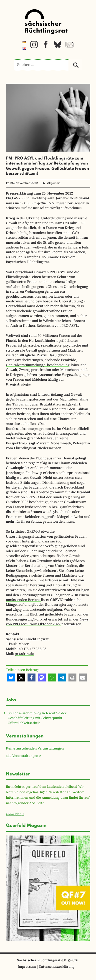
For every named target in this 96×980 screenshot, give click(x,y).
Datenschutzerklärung (57, 966)
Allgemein (54, 183)
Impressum (27, 966)
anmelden (14, 814)
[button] (11, 677)
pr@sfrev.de (24, 654)
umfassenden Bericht (23, 600)
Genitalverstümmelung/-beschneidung (38, 365)
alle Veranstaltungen (22, 756)
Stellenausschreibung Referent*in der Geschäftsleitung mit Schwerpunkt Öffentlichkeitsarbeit (37, 718)
